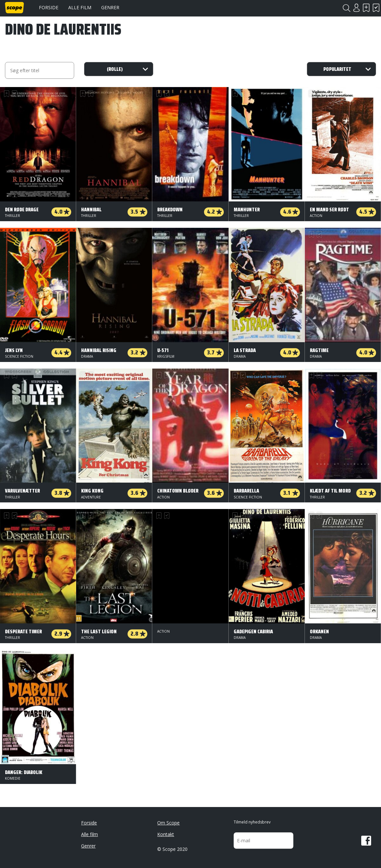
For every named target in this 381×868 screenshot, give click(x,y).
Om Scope (168, 823)
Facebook (366, 841)
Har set (376, 8)
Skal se (366, 8)
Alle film (80, 7)
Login (356, 8)
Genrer (110, 7)
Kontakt (166, 834)
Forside (49, 7)
